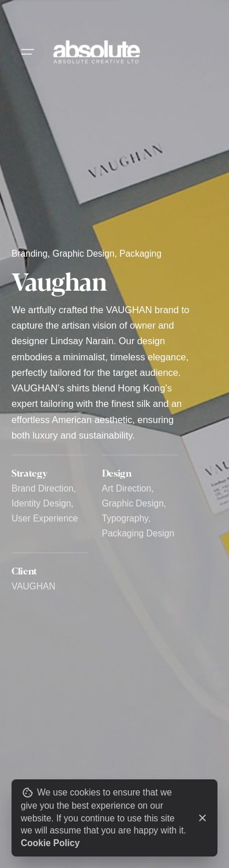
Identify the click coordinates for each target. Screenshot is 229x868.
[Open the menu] (28, 52)
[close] (202, 818)
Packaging (140, 254)
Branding (29, 254)
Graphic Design (83, 254)
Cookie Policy (50, 843)
